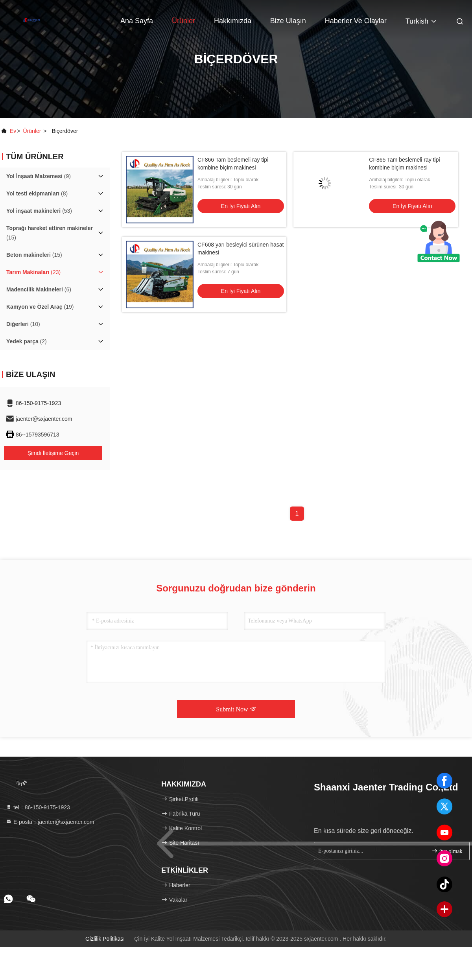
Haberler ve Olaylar (356, 21)
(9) (39, 176)
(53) (39, 211)
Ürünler (183, 21)
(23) (33, 272)
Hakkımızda (233, 21)
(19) (40, 307)
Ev (13, 131)
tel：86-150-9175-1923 (38, 807)
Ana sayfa (137, 21)
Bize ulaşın (288, 21)
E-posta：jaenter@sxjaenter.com (50, 822)
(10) (23, 324)
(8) (37, 193)
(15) (50, 233)
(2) (27, 341)
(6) (39, 289)
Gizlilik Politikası (105, 939)
